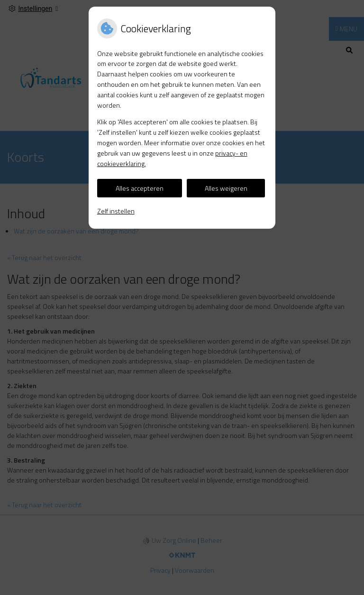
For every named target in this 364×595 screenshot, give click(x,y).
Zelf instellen (116, 211)
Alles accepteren (140, 188)
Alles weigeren (226, 188)
